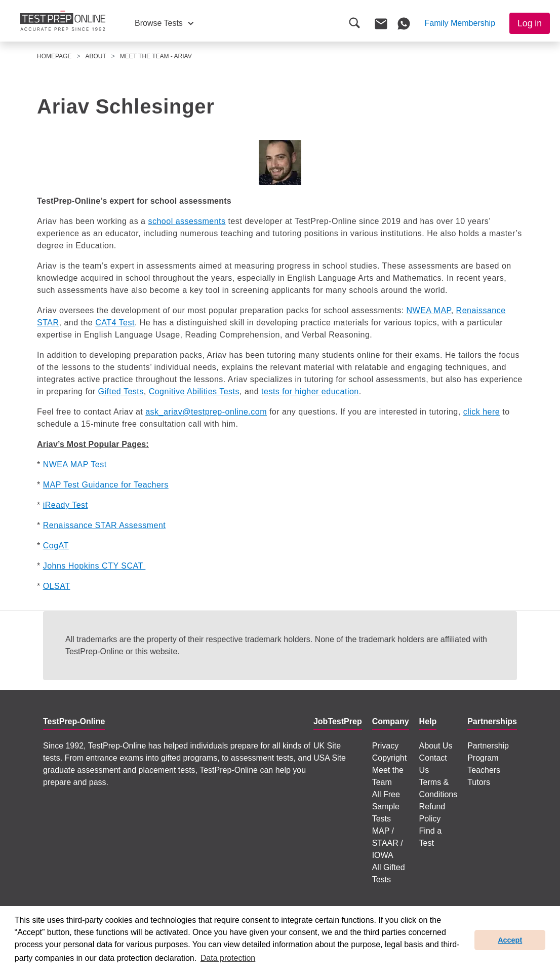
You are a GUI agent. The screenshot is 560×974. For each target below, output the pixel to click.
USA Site (330, 758)
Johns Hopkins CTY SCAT (94, 566)
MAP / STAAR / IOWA (388, 843)
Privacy (385, 746)
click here (482, 412)
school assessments (187, 221)
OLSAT (57, 586)
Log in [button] (530, 23)
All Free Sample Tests (386, 807)
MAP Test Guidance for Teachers (106, 485)
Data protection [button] (228, 958)
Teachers (484, 770)
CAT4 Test (115, 323)
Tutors (479, 782)
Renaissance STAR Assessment (105, 525)
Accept (510, 940)
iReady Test (66, 505)
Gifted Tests (121, 391)
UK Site (327, 746)
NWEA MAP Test (75, 464)
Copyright (389, 758)
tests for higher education (310, 391)
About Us (436, 746)
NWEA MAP (429, 310)
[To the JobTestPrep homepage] (63, 21)
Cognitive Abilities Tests (194, 391)
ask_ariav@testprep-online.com (206, 412)
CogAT (56, 546)
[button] (164, 23)
